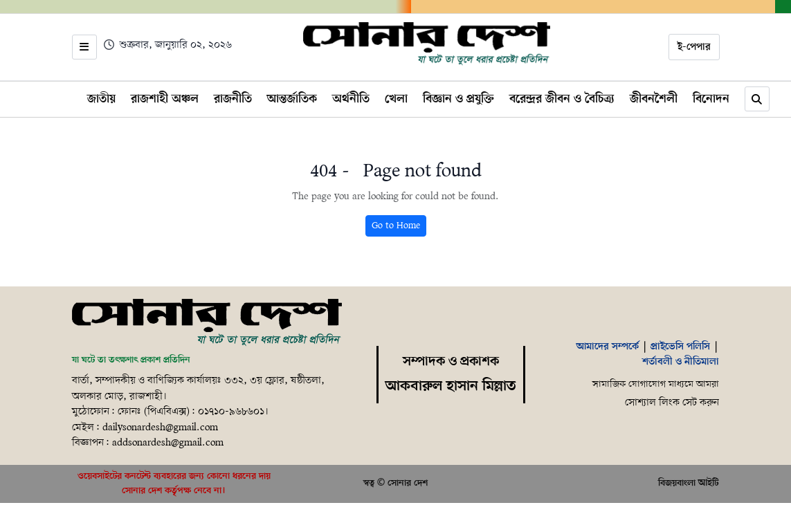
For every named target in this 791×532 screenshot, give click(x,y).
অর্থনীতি (351, 99)
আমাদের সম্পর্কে (608, 347)
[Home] (427, 44)
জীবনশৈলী (654, 99)
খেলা (396, 99)
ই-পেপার (694, 47)
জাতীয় (101, 99)
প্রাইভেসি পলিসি (680, 347)
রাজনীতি (233, 99)
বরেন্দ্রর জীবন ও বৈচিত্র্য (562, 99)
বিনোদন (711, 99)
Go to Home (396, 226)
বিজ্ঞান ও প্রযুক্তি (458, 99)
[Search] (757, 99)
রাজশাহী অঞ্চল (165, 99)
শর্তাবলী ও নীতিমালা (681, 362)
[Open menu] (84, 47)
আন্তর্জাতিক (292, 99)
